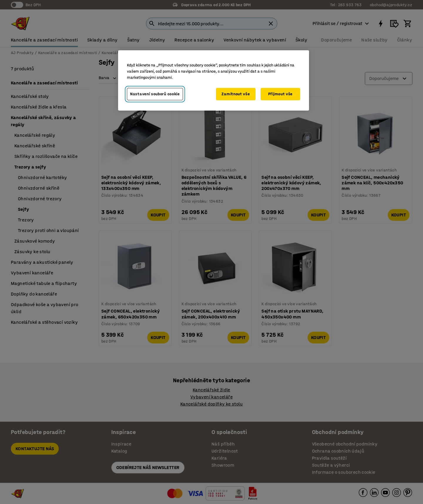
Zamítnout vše (236, 94)
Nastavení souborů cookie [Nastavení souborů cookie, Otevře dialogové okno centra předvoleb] (155, 94)
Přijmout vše (280, 94)
